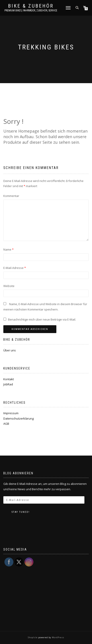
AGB (6, 424)
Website (9, 286)
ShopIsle (33, 637)
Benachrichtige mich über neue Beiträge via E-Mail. (42, 319)
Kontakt (9, 379)
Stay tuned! (21, 512)
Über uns (10, 350)
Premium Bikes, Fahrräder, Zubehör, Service (31, 11)
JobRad (8, 384)
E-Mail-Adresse (15, 268)
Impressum (11, 413)
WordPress (58, 637)
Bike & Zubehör (31, 6)
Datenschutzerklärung (18, 418)
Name (8, 249)
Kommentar (11, 196)
